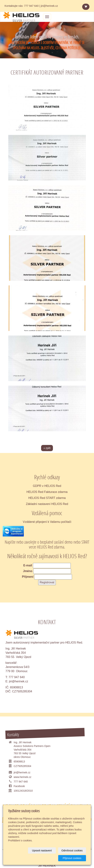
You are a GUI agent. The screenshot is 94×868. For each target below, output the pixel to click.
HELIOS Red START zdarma (47, 498)
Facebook (19, 786)
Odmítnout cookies (72, 850)
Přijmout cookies (72, 858)
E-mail (28, 565)
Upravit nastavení (42, 850)
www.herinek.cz (22, 777)
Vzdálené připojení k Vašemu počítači (47, 522)
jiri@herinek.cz (19, 681)
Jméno (28, 571)
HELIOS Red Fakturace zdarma (47, 492)
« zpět (47, 448)
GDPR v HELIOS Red (47, 486)
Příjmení (28, 577)
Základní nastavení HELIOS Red (47, 504)
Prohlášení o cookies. (20, 840)
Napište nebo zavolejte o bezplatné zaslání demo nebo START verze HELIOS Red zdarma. (47, 544)
